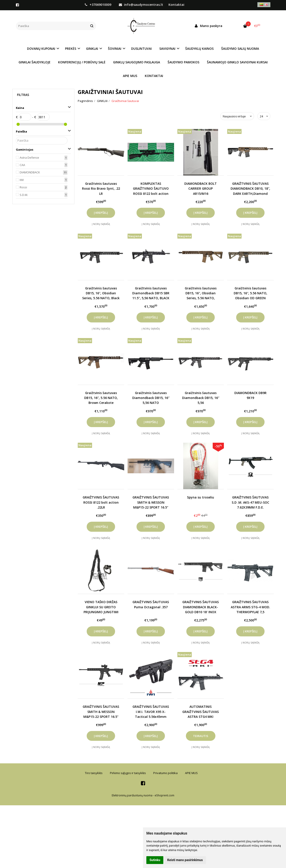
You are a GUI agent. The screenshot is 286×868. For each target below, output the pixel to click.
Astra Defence (29, 158)
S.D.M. (24, 195)
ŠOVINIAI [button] (115, 49)
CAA (22, 165)
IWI (22, 180)
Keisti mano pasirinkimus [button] (185, 860)
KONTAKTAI (154, 76)
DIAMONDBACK (30, 172)
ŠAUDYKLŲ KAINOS (199, 49)
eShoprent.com (164, 795)
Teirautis (201, 736)
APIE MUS (130, 76)
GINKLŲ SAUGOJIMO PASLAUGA (137, 62)
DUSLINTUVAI (141, 49)
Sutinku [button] (155, 860)
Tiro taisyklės (94, 773)
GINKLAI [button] (92, 49)
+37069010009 (98, 5)
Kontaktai (176, 5)
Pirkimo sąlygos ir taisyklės (128, 773)
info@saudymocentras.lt (141, 5)
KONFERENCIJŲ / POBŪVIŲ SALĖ (82, 62)
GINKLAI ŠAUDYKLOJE (35, 62)
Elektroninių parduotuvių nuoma (132, 795)
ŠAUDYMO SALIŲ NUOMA (240, 49)
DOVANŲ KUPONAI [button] (41, 49)
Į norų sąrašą (101, 224)
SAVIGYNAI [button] (167, 49)
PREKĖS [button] (71, 49)
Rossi (23, 187)
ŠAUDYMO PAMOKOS (183, 62)
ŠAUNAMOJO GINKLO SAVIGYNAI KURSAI (237, 62)
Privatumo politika (165, 773)
